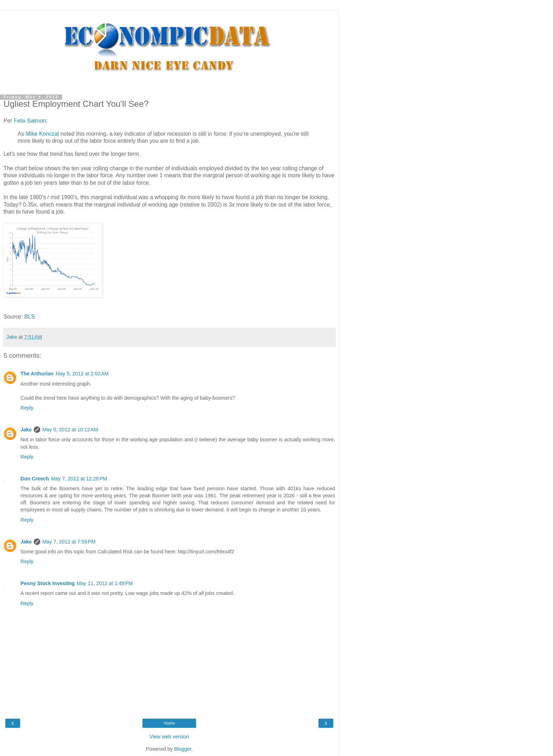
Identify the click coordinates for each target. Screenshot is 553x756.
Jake (26, 430)
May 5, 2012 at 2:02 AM (82, 374)
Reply (27, 408)
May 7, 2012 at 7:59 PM (69, 542)
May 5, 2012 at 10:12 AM (70, 430)
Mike (42, 134)
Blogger (183, 749)
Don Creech (35, 479)
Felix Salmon (30, 121)
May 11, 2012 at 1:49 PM (105, 583)
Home (169, 723)
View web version (169, 737)
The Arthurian (37, 374)
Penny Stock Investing (48, 583)
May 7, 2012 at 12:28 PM (79, 479)
